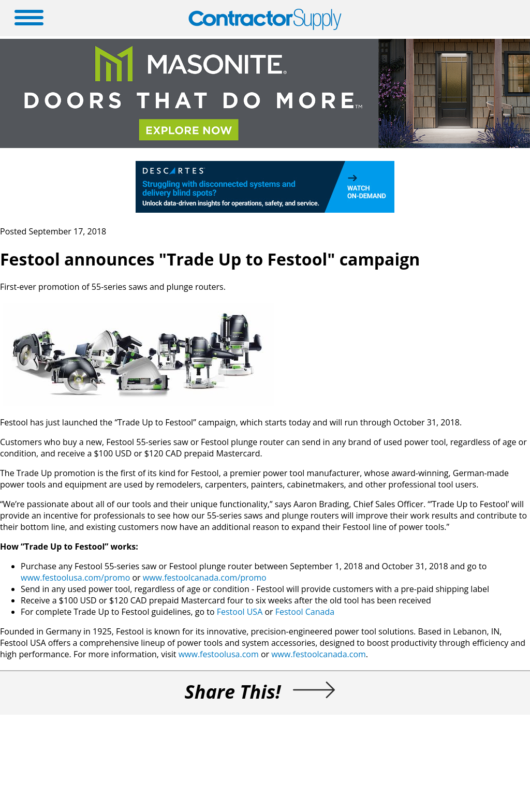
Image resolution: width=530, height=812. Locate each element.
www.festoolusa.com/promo (75, 578)
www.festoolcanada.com (319, 654)
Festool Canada (305, 612)
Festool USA (241, 612)
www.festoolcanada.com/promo (205, 578)
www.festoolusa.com (219, 654)
